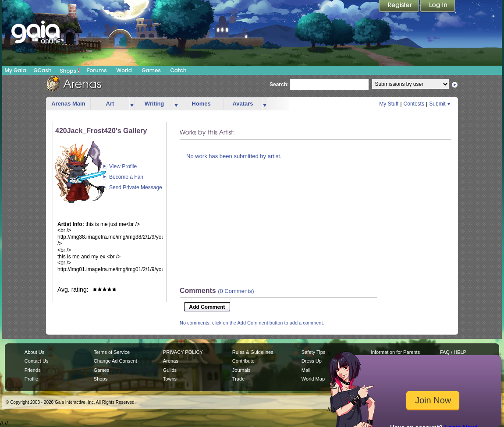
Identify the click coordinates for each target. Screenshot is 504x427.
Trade (238, 379)
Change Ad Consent (115, 361)
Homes (201, 104)
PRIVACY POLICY (183, 352)
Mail (306, 370)
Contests (414, 104)
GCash (43, 70)
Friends (33, 370)
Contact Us (37, 361)
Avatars (243, 104)
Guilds (170, 370)
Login (438, 7)
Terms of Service (112, 352)
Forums (97, 70)
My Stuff (389, 104)
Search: (279, 85)
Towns (170, 379)
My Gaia (15, 70)
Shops (70, 71)
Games (151, 70)
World (124, 70)
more (132, 104)
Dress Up (312, 361)
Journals (241, 370)
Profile (31, 379)
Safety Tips (314, 352)
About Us (34, 352)
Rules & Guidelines (253, 352)
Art (110, 104)
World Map (313, 379)
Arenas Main (68, 104)
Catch (179, 70)
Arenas (171, 361)
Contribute (243, 361)
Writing (154, 104)
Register (400, 7)
